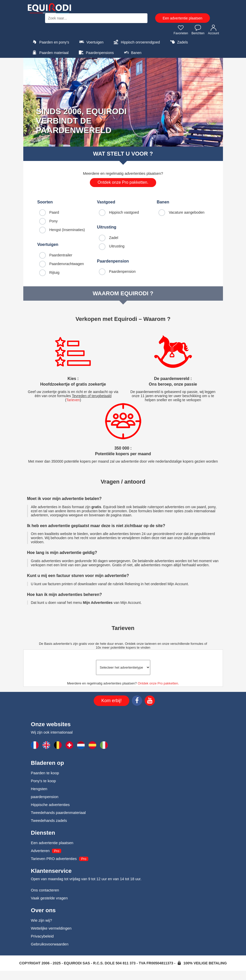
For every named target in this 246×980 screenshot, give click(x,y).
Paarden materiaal (50, 52)
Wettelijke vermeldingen (51, 928)
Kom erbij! (111, 701)
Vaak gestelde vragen (49, 898)
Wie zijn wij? (42, 920)
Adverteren (40, 851)
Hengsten (39, 789)
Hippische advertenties (50, 805)
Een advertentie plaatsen (183, 18)
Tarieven (73, 400)
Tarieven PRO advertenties (54, 859)
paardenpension (45, 797)
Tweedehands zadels (49, 820)
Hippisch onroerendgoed (136, 42)
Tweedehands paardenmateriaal (58, 813)
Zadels (178, 42)
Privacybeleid (42, 936)
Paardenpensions (95, 52)
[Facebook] (137, 701)
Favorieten (181, 30)
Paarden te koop (45, 773)
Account (213, 30)
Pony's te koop (44, 781)
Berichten (198, 30)
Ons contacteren (45, 890)
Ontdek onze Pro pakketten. (123, 182)
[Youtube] (150, 701)
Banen (132, 52)
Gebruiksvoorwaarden (50, 944)
